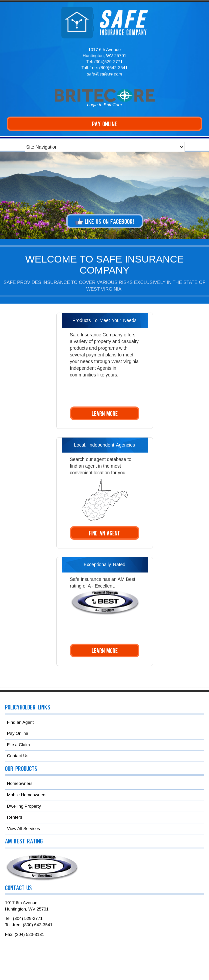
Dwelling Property (24, 806)
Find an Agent (20, 722)
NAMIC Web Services (116, 961)
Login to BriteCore (104, 105)
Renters (15, 817)
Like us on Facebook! (105, 221)
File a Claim (18, 745)
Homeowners (20, 783)
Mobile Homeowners (27, 795)
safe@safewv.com (104, 74)
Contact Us (18, 756)
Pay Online (18, 733)
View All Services (23, 829)
